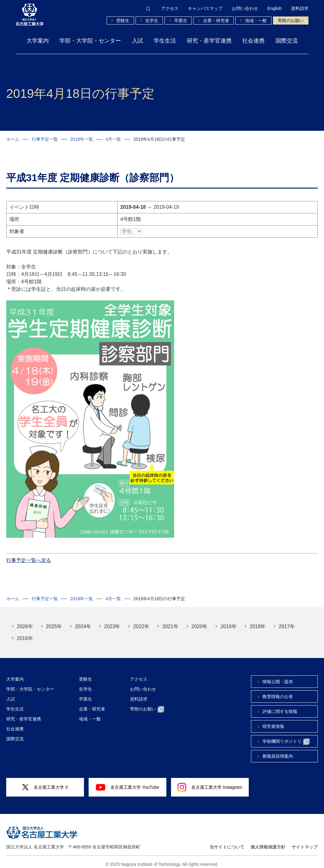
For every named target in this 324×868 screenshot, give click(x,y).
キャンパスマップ (205, 8)
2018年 (258, 622)
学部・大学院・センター (90, 41)
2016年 (25, 634)
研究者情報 (273, 722)
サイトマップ (305, 842)
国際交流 (287, 41)
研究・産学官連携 (209, 41)
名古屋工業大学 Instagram (210, 783)
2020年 (200, 622)
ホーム (13, 139)
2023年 (112, 622)
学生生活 (165, 41)
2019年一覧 (82, 139)
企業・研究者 (216, 21)
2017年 (287, 622)
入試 (137, 41)
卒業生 (181, 21)
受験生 (123, 21)
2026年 (25, 622)
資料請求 (300, 8)
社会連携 (253, 41)
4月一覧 (113, 139)
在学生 (152, 21)
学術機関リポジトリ (286, 737)
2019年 (229, 622)
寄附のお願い (291, 21)
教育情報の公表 (278, 692)
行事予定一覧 (45, 139)
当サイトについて (227, 842)
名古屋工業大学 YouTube (127, 783)
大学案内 (38, 41)
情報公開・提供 (278, 677)
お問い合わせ (245, 8)
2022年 (141, 622)
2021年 (170, 622)
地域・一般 (256, 21)
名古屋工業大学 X (45, 783)
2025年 (54, 622)
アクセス (170, 8)
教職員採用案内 (278, 752)
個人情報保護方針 (268, 842)
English (275, 8)
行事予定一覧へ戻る (29, 556)
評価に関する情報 (280, 707)
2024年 (83, 622)
